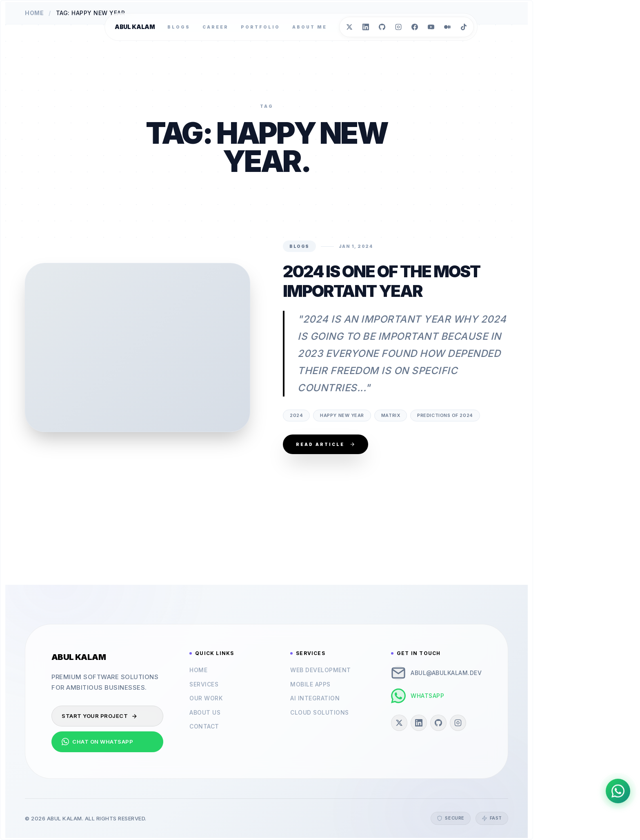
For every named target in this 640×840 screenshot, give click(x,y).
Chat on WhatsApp (97, 742)
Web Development (321, 670)
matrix (391, 415)
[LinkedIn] (366, 27)
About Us (205, 712)
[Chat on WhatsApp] (618, 791)
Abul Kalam (135, 27)
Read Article (326, 444)
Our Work (206, 698)
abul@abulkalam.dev (436, 673)
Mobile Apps (310, 684)
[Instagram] (398, 27)
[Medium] (447, 27)
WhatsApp (418, 696)
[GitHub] (382, 27)
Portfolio (260, 27)
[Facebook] (415, 27)
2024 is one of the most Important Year (381, 281)
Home (198, 670)
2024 (296, 415)
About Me (310, 27)
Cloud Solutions (320, 712)
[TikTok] (464, 27)
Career (216, 27)
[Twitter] (349, 27)
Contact (204, 726)
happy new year (342, 415)
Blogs (179, 27)
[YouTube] (431, 27)
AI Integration (315, 698)
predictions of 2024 (445, 415)
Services (204, 684)
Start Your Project (100, 716)
